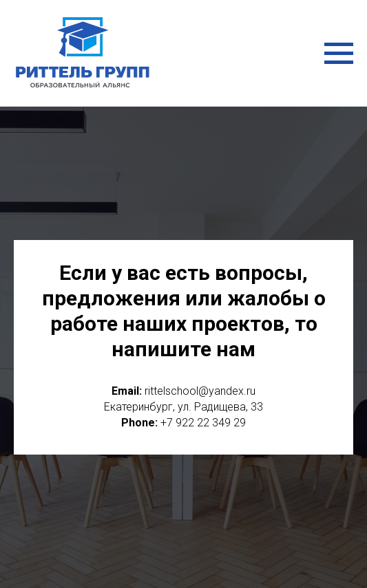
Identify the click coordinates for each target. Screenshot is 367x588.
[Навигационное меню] (339, 54)
